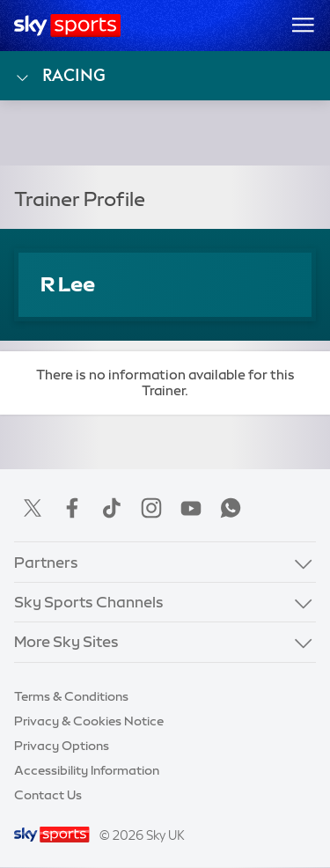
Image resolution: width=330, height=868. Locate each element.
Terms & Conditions (71, 696)
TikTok (112, 508)
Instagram (151, 508)
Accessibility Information (87, 770)
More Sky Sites (66, 641)
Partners (46, 562)
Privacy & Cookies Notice (89, 721)
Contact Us (48, 795)
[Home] (67, 26)
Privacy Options (62, 746)
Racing (60, 76)
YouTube (191, 508)
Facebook (72, 508)
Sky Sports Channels (89, 602)
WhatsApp (231, 508)
